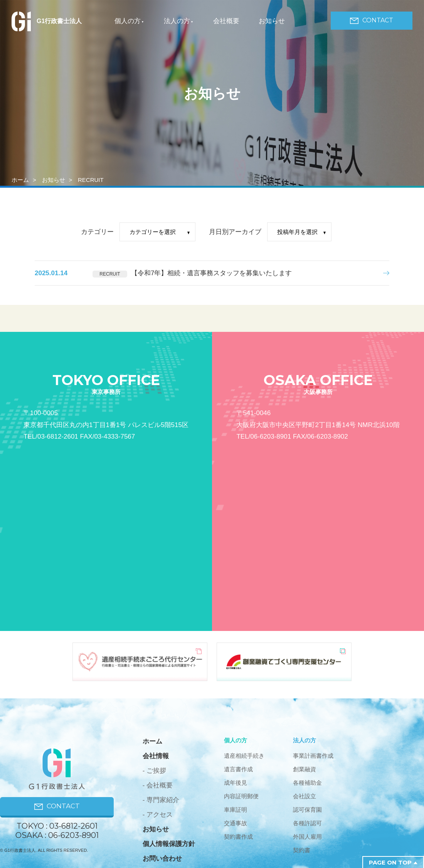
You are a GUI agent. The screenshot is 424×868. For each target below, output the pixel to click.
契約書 (302, 850)
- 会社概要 (158, 785)
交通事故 (236, 823)
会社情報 (156, 756)
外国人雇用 (307, 837)
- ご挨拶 (154, 771)
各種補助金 (307, 783)
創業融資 (305, 769)
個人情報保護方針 (169, 844)
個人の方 (128, 21)
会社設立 (305, 796)
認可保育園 (307, 810)
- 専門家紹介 (161, 800)
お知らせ (272, 21)
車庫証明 (236, 810)
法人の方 (177, 21)
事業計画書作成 (313, 756)
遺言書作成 (238, 769)
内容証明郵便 (241, 796)
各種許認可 (307, 823)
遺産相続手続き (244, 756)
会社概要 (226, 21)
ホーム (20, 180)
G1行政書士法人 (47, 21)
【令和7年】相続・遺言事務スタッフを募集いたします (211, 273)
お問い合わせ (162, 859)
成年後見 (236, 783)
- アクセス (158, 815)
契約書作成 (238, 837)
